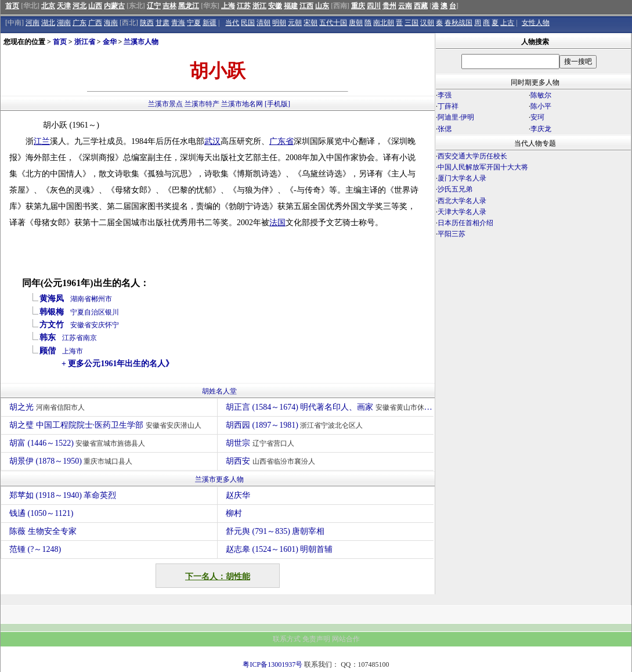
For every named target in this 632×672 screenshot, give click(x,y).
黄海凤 (52, 299)
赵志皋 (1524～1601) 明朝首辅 (279, 549)
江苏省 (73, 338)
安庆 (98, 325)
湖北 (48, 23)
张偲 (445, 129)
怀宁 (112, 325)
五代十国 (333, 23)
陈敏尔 (541, 95)
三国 (411, 23)
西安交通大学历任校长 (472, 156)
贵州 (389, 6)
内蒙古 (114, 6)
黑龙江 (189, 6)
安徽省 (81, 325)
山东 (322, 6)
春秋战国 (458, 23)
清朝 (263, 23)
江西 (306, 6)
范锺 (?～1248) (35, 549)
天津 (64, 6)
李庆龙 (541, 129)
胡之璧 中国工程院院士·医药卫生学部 (107, 425)
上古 (507, 23)
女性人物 (536, 23)
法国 (277, 223)
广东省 (281, 141)
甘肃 (162, 23)
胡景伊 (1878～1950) (72, 461)
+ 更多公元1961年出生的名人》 (118, 364)
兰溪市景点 (165, 104)
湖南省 (81, 299)
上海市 (73, 351)
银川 (112, 312)
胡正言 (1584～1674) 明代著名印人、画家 (330, 407)
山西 (95, 6)
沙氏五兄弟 (455, 189)
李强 (445, 95)
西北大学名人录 (462, 201)
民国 (248, 23)
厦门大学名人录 (462, 178)
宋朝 (310, 23)
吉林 (169, 6)
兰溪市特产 (202, 104)
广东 (80, 23)
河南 (32, 23)
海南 (111, 23)
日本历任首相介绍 (465, 223)
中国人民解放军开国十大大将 (483, 167)
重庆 (358, 6)
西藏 (421, 6)
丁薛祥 (448, 106)
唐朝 (356, 23)
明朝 (279, 23)
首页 (12, 6)
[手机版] (277, 104)
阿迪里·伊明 (456, 117)
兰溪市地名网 (242, 104)
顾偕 (48, 351)
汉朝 (427, 23)
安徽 (275, 6)
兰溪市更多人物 (219, 479)
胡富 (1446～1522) (79, 443)
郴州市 (102, 299)
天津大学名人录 (462, 212)
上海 (228, 6)
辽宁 (154, 6)
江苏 (244, 6)
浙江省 (85, 42)
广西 (95, 23)
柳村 (234, 513)
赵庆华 (238, 495)
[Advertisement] (533, 341)
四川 (374, 6)
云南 (405, 6)
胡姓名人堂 (219, 391)
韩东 (48, 337)
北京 (48, 6)
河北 (80, 6)
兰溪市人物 (141, 42)
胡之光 (48, 407)
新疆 (210, 23)
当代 (232, 23)
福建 (291, 6)
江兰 (42, 141)
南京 (90, 338)
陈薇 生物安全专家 (43, 531)
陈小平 (541, 106)
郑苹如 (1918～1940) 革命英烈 (63, 495)
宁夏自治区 (88, 312)
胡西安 (272, 461)
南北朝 (384, 23)
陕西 (147, 23)
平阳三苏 (452, 234)
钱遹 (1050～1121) (41, 513)
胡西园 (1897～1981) (296, 425)
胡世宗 (261, 443)
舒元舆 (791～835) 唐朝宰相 (275, 531)
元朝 (295, 23)
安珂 (537, 117)
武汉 (212, 141)
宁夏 (194, 23)
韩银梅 (52, 312)
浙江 (259, 6)
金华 (110, 42)
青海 (178, 23)
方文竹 (52, 325)
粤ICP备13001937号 (272, 664)
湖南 (64, 23)
